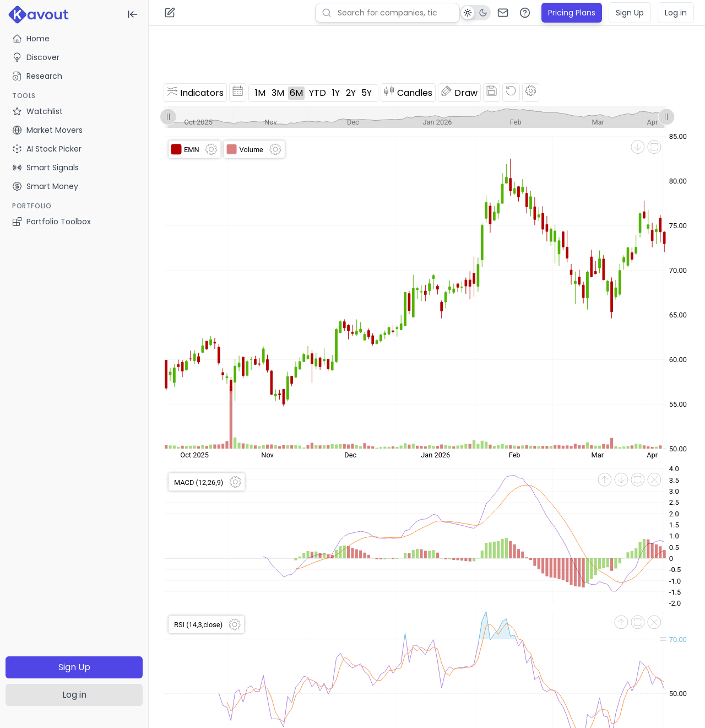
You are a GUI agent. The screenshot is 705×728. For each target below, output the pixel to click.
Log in (74, 695)
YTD (318, 93)
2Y (351, 93)
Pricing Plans (572, 13)
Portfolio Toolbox (51, 222)
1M (260, 93)
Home (31, 39)
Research (37, 76)
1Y (336, 93)
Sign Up (74, 667)
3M (278, 93)
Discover (36, 57)
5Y (367, 93)
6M (296, 93)
